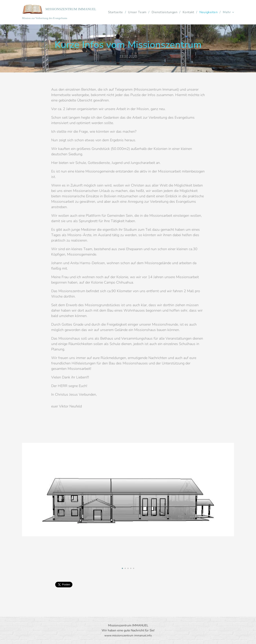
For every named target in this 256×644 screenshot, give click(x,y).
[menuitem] (136, 12)
